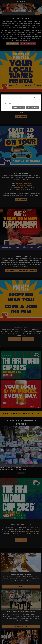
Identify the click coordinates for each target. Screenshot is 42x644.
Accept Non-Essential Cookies (32, 107)
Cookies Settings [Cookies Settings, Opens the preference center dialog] (8, 104)
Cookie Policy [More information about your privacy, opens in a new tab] (17, 100)
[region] (21, 103)
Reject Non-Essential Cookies (18, 107)
